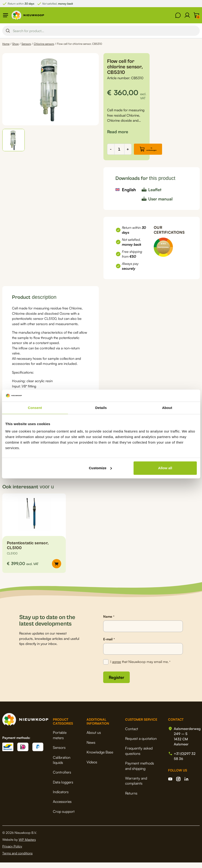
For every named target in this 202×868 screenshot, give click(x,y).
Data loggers (63, 788)
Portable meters (60, 741)
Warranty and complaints (136, 786)
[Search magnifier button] (8, 31)
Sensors (26, 44)
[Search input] (105, 31)
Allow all (165, 468)
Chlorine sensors (44, 44)
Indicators (61, 797)
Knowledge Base (100, 758)
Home (6, 44)
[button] (14, 140)
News (91, 748)
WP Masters (27, 845)
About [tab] (167, 408)
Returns (131, 799)
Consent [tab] (35, 408)
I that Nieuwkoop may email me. (140, 667)
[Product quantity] (119, 152)
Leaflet (155, 195)
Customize (100, 468)
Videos (92, 768)
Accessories (62, 807)
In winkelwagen (159, 152)
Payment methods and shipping (140, 771)
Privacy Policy (12, 852)
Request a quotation (141, 744)
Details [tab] (101, 408)
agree (117, 667)
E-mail (109, 645)
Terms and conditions (17, 859)
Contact (132, 734)
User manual (160, 204)
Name (109, 622)
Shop (15, 44)
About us (94, 738)
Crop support (64, 817)
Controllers (62, 778)
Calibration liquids (62, 765)
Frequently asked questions (139, 756)
